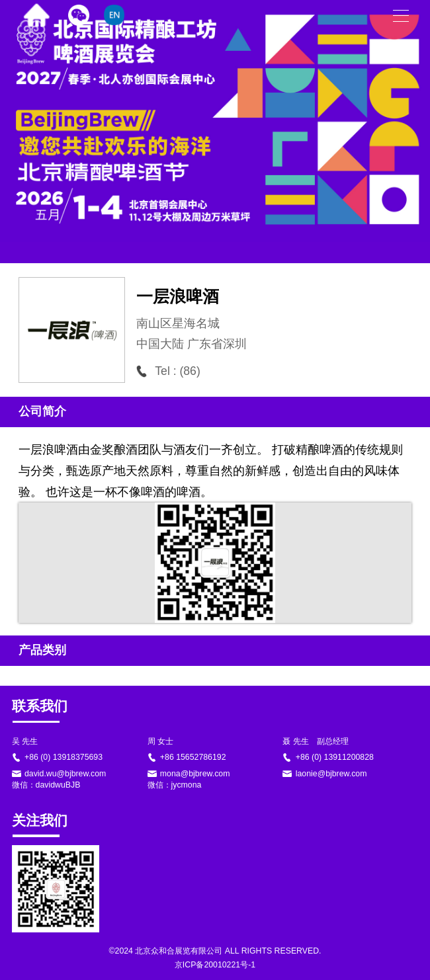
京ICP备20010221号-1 (215, 965)
